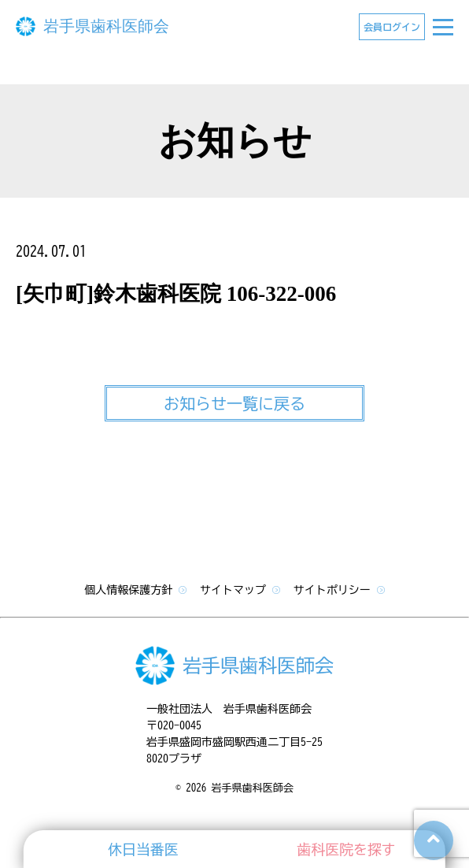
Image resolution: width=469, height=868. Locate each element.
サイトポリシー (339, 590)
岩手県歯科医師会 (106, 26)
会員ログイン (392, 27)
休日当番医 (143, 849)
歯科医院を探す (347, 849)
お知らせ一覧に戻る (234, 403)
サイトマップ (240, 590)
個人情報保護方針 (135, 590)
